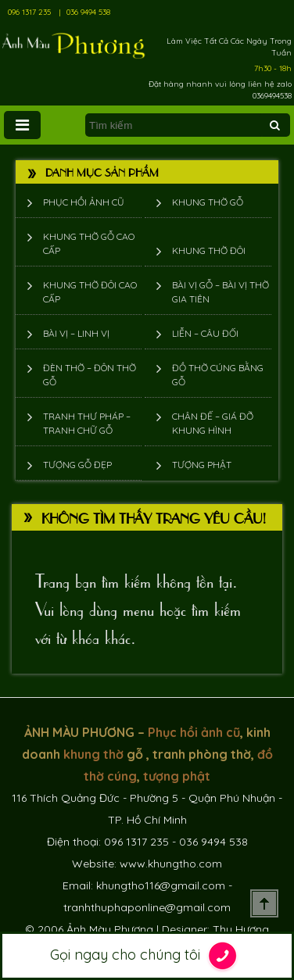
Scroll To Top (264, 903)
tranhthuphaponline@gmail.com (147, 907)
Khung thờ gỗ (208, 202)
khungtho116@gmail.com (161, 885)
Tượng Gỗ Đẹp (77, 465)
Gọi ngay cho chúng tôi (147, 956)
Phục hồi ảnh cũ (84, 202)
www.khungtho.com (171, 864)
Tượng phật (202, 465)
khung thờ (93, 754)
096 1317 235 (29, 12)
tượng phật (177, 776)
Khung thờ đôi (209, 250)
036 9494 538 (88, 12)
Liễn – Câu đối (205, 333)
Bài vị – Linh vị (76, 333)
